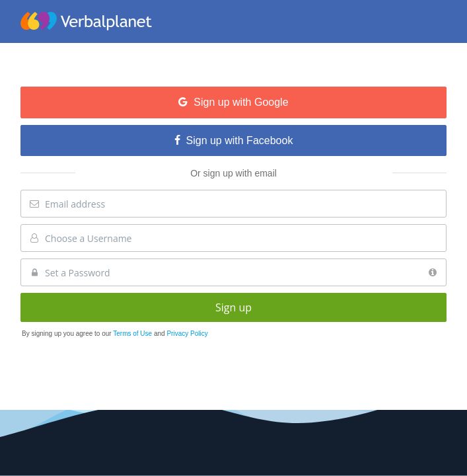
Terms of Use (133, 334)
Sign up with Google (233, 102)
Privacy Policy (187, 334)
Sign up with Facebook (234, 140)
